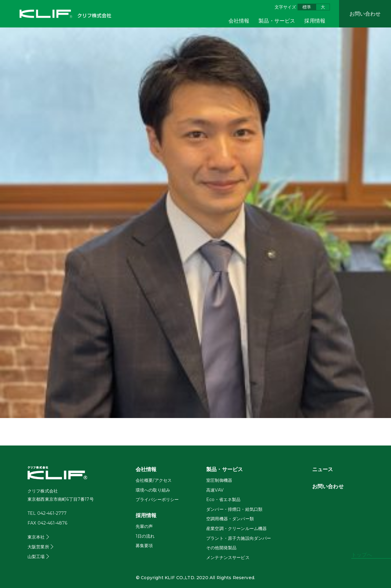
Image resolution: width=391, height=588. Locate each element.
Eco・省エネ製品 (223, 500)
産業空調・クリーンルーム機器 (236, 528)
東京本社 (36, 537)
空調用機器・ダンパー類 (230, 519)
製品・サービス (277, 21)
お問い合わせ (365, 14)
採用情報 (315, 21)
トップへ (362, 555)
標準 (307, 7)
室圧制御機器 (219, 480)
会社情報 (239, 21)
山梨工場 (36, 557)
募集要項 (144, 546)
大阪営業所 (38, 547)
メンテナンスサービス (228, 557)
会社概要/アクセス (154, 480)
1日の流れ (145, 536)
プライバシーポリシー (157, 500)
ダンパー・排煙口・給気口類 (234, 509)
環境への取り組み (153, 490)
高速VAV (215, 490)
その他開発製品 (221, 548)
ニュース (323, 469)
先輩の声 (144, 526)
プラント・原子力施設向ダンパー (239, 538)
